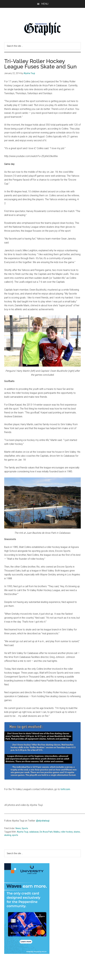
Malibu (57, 832)
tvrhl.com (65, 789)
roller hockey (67, 832)
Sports (25, 828)
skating (8, 835)
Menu (45, 4)
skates (77, 832)
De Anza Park (46, 832)
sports (15, 835)
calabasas (34, 832)
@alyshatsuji (43, 821)
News (18, 828)
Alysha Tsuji (23, 832)
